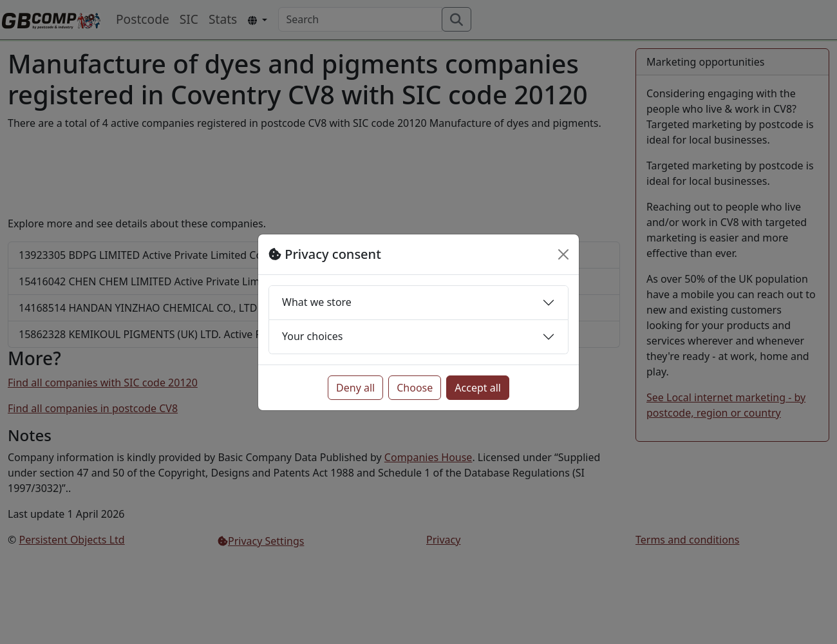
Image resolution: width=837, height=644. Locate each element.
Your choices (312, 336)
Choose (415, 388)
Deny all (355, 388)
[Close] (563, 254)
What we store (317, 302)
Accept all (478, 388)
